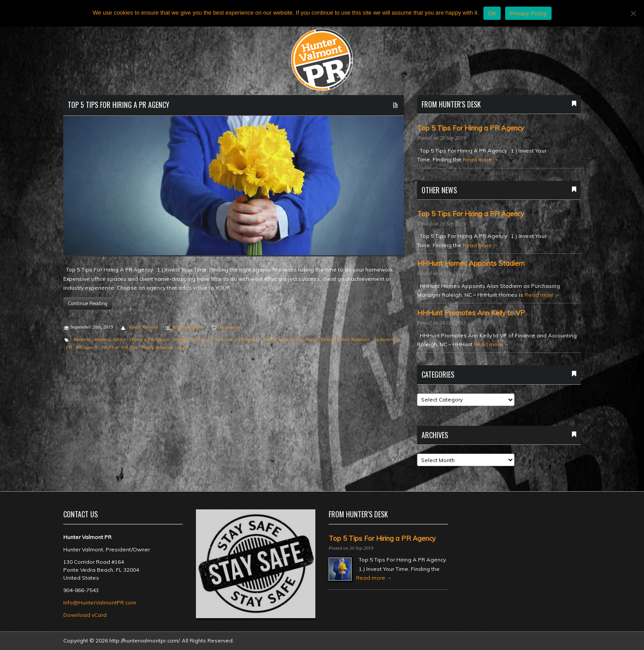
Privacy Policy (528, 13)
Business (82, 339)
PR (69, 347)
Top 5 (183, 347)
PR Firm (110, 347)
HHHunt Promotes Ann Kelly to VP (471, 313)
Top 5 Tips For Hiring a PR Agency (119, 105)
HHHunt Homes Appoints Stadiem (471, 264)
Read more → (481, 159)
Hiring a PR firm (190, 339)
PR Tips (130, 347)
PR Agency (86, 347)
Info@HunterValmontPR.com (100, 602)
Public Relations (188, 327)
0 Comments (230, 327)
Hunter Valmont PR (282, 339)
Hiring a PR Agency (149, 339)
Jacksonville (385, 339)
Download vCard (85, 615)
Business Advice (110, 339)
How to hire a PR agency (234, 339)
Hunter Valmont (142, 327)
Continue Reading (88, 303)
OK (492, 13)
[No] (633, 13)
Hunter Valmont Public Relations (337, 339)
